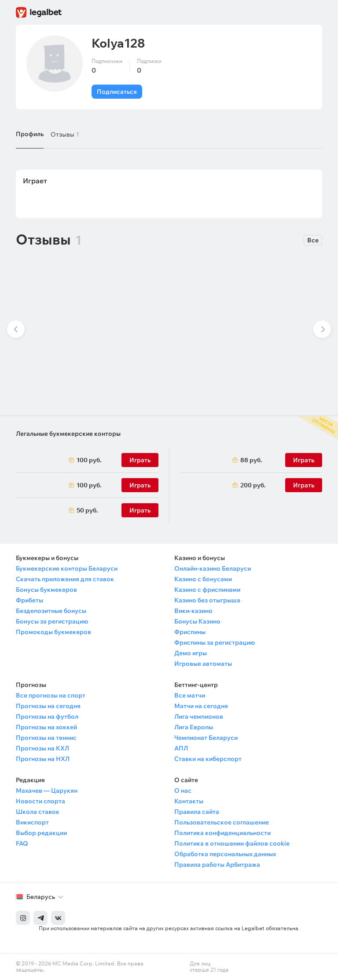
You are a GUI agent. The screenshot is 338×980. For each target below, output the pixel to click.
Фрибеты (29, 600)
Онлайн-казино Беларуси (213, 568)
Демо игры (191, 653)
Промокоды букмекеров (53, 632)
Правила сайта (197, 812)
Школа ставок (38, 812)
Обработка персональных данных (225, 854)
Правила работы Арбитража (217, 865)
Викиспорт (32, 822)
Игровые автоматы (203, 664)
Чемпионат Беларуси (206, 738)
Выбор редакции (41, 833)
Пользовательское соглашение (222, 822)
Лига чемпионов (199, 716)
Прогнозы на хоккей (46, 727)
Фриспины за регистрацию (215, 642)
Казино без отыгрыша (207, 600)
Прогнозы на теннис (46, 738)
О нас (183, 791)
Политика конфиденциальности (222, 833)
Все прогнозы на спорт (51, 695)
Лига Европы (194, 727)
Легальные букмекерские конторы (68, 434)
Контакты (189, 801)
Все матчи (190, 695)
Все (313, 240)
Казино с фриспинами (207, 590)
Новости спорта (40, 801)
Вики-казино (193, 611)
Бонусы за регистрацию (52, 621)
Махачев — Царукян (47, 791)
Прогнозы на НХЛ (43, 759)
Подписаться (117, 92)
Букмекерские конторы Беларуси (67, 568)
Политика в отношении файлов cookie (232, 843)
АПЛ (181, 748)
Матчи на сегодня (201, 706)
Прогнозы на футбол (47, 716)
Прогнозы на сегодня (48, 706)
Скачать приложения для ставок (65, 579)
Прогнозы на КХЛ (42, 748)
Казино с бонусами (203, 579)
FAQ (22, 843)
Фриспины (190, 632)
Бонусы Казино (197, 621)
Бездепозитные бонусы (51, 611)
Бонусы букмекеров (46, 590)
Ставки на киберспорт (208, 759)
